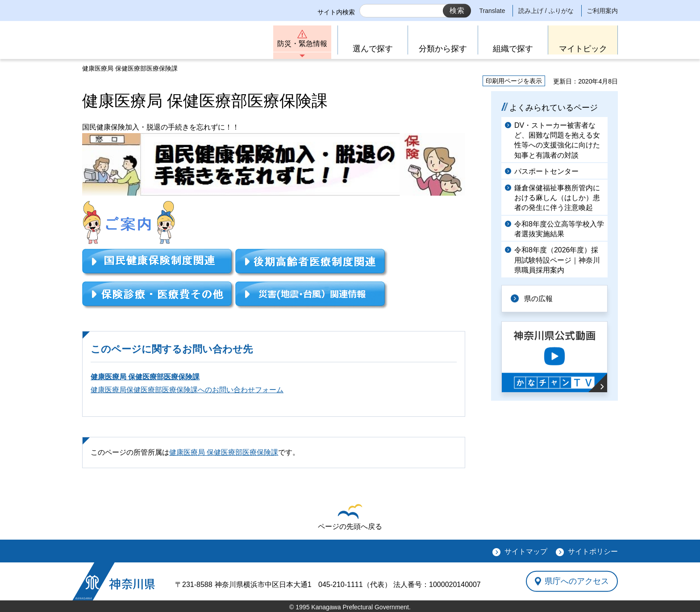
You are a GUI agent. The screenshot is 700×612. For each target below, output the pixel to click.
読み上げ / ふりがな (546, 11)
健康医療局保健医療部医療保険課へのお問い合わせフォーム (187, 390)
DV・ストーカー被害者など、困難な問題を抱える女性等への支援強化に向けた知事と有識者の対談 (557, 140)
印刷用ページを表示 (514, 81)
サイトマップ (526, 551)
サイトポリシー (593, 551)
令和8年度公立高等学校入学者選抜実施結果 (559, 229)
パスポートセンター (546, 171)
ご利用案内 (602, 11)
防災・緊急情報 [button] (302, 44)
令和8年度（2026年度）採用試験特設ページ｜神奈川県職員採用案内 (557, 260)
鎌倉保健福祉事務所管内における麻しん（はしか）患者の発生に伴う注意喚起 (557, 198)
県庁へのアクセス (577, 581)
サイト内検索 (336, 12)
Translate (492, 11)
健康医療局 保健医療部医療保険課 (145, 377)
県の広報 (538, 299)
